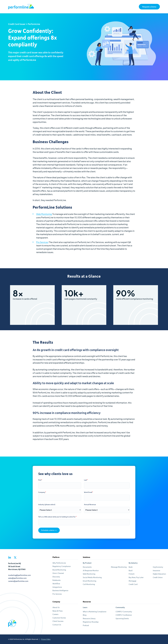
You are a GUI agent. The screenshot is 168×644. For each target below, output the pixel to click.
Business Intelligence (60, 590)
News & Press (58, 611)
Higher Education (159, 574)
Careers (55, 614)
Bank (131, 567)
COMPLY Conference (124, 615)
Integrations (57, 587)
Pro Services (42, 242)
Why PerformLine (59, 563)
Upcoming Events (122, 618)
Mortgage (132, 581)
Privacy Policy (46, 639)
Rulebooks (57, 580)
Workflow (56, 584)
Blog (85, 615)
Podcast (86, 625)
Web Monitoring (44, 214)
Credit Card (133, 584)
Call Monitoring (89, 584)
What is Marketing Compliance (95, 612)
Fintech (132, 574)
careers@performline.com (18, 581)
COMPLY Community (124, 612)
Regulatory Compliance (62, 566)
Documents (87, 567)
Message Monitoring (119, 567)
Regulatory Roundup (91, 622)
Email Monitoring (89, 581)
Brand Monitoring (59, 570)
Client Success (58, 621)
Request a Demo (149, 7)
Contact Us (57, 625)
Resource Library (89, 618)
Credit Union (158, 577)
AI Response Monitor (91, 570)
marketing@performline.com (19, 575)
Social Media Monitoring (92, 577)
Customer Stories (59, 618)
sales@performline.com (17, 578)
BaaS (131, 570)
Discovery (56, 577)
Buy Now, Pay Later (136, 577)
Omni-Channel (58, 573)
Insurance (156, 570)
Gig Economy (158, 567)
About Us (56, 607)
